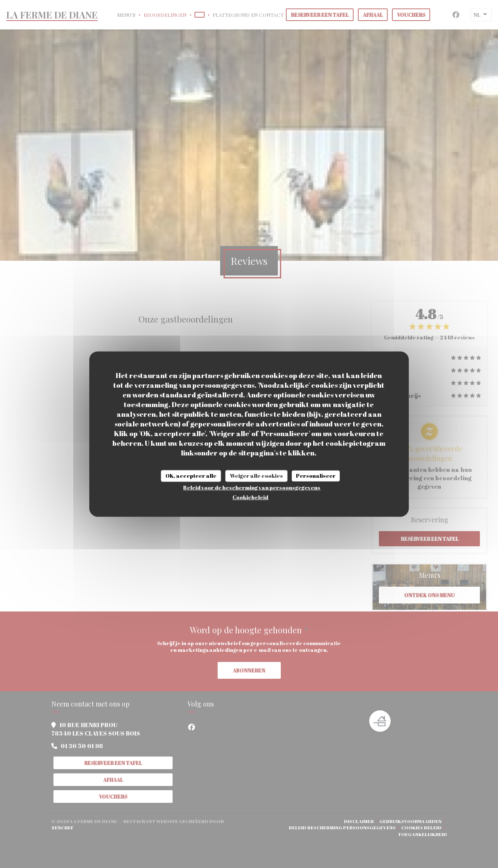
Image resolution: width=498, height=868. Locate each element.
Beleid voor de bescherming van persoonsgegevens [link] (252, 487)
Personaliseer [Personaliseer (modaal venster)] (316, 476)
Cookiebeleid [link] (250, 497)
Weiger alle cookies (256, 476)
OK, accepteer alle (191, 476)
